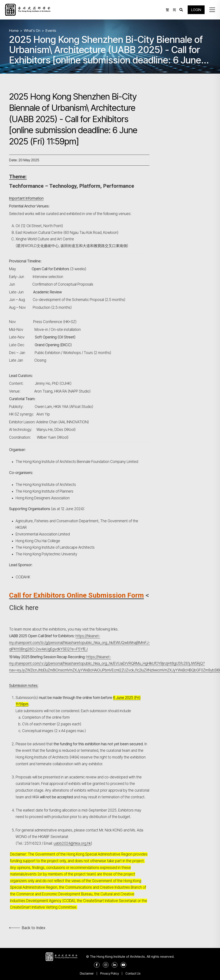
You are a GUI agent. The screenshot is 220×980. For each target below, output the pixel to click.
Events (51, 31)
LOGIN (196, 10)
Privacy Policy (110, 973)
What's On (32, 31)
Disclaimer (87, 973)
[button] (212, 10)
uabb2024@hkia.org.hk (72, 843)
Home (14, 31)
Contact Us (133, 973)
